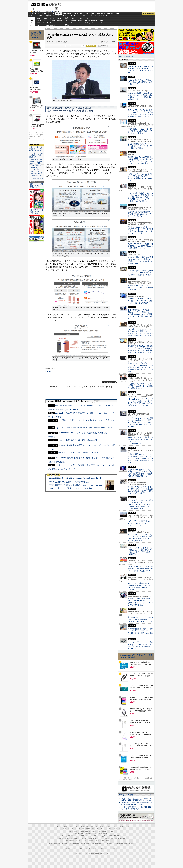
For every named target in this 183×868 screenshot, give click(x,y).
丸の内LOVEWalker (118, 843)
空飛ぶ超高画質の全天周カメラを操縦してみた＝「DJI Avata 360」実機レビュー (82, 485)
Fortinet (94, 23)
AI (36, 13)
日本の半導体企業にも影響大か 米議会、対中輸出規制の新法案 (75, 478)
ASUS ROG (52, 21)
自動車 (76, 13)
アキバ (98, 13)
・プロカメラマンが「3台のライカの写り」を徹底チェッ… (36, 174)
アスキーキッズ (33, 16)
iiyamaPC (52, 18)
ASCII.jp (38, 4)
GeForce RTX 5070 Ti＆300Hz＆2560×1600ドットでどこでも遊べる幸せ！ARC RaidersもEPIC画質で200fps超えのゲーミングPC (140, 113)
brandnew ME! (67, 25)
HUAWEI (87, 21)
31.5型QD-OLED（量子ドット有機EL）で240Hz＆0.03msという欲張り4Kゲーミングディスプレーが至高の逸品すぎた (140, 602)
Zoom (108, 23)
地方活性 (97, 16)
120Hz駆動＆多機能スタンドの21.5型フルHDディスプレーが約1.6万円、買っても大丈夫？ (140, 301)
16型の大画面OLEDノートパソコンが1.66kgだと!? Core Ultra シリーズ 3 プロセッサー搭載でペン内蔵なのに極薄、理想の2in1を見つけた (140, 458)
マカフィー (39, 25)
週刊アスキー (66, 16)
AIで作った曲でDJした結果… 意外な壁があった (69, 482)
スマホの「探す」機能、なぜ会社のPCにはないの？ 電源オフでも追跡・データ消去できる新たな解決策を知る (140, 260)
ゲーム (118, 14)
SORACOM (84, 836)
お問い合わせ (105, 848)
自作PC (88, 13)
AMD (46, 21)
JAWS (38, 23)
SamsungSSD (65, 21)
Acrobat (46, 23)
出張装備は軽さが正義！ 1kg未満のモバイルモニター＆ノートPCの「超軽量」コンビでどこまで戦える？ (140, 632)
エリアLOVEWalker (64, 843)
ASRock (73, 21)
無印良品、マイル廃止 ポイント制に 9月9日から (79, 453)
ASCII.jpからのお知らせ (127, 795)
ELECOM (39, 21)
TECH (52, 13)
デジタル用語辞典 (89, 841)
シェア (68, 45)
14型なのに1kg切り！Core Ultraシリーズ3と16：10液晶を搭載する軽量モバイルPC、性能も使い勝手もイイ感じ (140, 96)
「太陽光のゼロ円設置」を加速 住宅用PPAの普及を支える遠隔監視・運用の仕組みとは (140, 386)
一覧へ (151, 795)
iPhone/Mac (68, 13)
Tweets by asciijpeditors (127, 56)
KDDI (49, 371)
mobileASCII (98, 841)
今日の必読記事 (70, 841)
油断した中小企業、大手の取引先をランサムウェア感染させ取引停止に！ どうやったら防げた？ (140, 569)
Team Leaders (93, 838)
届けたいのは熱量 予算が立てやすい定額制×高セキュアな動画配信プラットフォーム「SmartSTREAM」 (140, 440)
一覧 (83, 46)
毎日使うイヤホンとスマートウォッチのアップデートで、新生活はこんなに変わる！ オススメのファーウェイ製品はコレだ (141, 490)
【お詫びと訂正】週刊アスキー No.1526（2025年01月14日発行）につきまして (137, 808)
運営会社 (96, 848)
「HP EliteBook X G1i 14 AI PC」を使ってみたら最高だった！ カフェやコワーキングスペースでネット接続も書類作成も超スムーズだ (141, 332)
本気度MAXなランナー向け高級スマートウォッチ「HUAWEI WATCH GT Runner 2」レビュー (140, 619)
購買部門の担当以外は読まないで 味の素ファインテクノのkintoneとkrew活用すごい (141, 288)
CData (80, 23)
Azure (60, 23)
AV (93, 13)
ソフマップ (60, 25)
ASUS (80, 18)
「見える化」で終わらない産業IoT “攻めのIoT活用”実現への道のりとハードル (140, 82)
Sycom (59, 18)
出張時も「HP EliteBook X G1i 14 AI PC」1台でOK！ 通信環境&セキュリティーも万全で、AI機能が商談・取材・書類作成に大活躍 (140, 349)
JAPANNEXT (52, 25)
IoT (39, 13)
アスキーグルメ (57, 16)
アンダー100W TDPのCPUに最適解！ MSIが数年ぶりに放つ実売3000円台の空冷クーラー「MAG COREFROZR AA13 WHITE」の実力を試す (140, 422)
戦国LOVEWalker (129, 843)
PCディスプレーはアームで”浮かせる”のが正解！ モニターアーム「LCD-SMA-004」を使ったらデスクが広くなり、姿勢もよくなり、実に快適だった (140, 504)
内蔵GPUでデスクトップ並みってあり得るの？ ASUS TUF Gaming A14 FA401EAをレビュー (140, 246)
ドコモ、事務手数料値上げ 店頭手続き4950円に (79, 440)
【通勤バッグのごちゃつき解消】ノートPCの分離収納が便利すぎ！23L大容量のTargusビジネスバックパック (140, 177)
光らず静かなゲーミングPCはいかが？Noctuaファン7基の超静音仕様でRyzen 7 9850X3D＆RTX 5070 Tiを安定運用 (140, 537)
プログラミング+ (85, 16)
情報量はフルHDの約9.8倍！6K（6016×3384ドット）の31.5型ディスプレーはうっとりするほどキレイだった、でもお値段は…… (140, 160)
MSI (73, 18)
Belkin (101, 21)
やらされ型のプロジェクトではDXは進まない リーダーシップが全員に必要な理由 (140, 146)
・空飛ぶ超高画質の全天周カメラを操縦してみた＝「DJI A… (36, 161)
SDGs (93, 16)
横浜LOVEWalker (75, 843)
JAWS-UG (77, 831)
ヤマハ (101, 23)
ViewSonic (94, 21)
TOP (55, 826)
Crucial (80, 21)
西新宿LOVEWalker (86, 843)
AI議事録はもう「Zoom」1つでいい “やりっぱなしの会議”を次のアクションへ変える (140, 131)
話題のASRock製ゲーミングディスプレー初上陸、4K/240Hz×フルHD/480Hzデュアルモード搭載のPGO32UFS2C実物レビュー (140, 473)
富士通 (39, 18)
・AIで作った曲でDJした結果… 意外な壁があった (36, 155)
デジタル (54, 4)
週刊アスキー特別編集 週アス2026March (36, 212)
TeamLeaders (75, 16)
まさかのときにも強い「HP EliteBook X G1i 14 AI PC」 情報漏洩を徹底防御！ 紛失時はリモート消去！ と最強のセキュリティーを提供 (141, 367)
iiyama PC (88, 829)
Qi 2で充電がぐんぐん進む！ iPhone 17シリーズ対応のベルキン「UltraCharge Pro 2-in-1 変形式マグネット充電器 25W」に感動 (140, 314)
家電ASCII (48, 16)
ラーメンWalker (53, 843)
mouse (45, 18)
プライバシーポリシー (84, 848)
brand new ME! (103, 834)
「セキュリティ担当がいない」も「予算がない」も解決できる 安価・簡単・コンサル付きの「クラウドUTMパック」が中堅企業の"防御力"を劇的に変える (140, 197)
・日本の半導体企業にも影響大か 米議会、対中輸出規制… (36, 149)
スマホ (103, 13)
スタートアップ (110, 14)
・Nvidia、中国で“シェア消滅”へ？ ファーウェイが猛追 (36, 168)
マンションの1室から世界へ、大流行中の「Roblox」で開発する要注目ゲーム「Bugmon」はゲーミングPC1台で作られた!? (140, 230)
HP (87, 18)
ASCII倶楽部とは (38, 178)
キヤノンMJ (46, 25)
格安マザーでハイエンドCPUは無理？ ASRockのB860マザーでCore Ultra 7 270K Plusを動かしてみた (141, 70)
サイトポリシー (70, 848)
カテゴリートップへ (109, 382)
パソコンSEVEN (66, 18)
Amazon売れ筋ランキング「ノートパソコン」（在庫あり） (36, 35)
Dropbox (73, 23)
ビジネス (45, 13)
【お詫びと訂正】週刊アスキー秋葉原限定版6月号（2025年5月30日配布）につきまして (136, 804)
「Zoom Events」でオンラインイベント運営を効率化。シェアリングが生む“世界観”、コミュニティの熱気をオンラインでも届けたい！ (140, 403)
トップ (31, 13)
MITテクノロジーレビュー (109, 841)
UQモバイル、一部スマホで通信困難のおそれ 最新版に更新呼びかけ (84, 428)
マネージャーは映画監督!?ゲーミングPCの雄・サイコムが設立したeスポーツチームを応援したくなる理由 (140, 586)
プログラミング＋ (102, 838)
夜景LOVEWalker (97, 843)
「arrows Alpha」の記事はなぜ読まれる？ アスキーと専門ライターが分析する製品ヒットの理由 (140, 273)
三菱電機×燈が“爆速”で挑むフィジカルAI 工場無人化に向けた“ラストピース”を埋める (141, 214)
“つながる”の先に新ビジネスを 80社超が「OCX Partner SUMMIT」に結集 (140, 523)
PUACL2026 (104, 16)
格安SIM (41, 16)
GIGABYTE (59, 21)
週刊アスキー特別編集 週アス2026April (36, 186)
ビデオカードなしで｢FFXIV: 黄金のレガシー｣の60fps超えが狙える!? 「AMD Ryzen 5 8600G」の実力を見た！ (140, 645)
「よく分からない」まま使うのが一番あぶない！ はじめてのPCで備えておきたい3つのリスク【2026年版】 (140, 551)
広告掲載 (114, 848)
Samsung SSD (66, 836)
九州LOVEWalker (107, 843)
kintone (53, 23)
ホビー (82, 13)
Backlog (87, 23)
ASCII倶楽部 (148, 14)
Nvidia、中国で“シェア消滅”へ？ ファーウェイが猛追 (70, 488)
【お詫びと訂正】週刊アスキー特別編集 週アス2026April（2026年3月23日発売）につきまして (136, 799)
